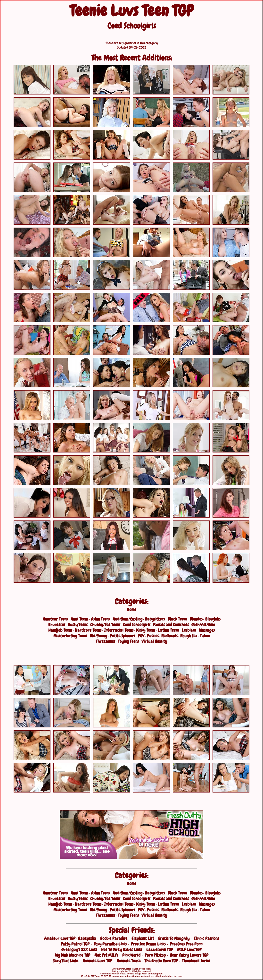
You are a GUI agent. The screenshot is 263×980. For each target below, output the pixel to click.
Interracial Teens (119, 630)
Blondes (196, 619)
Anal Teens (79, 619)
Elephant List (143, 938)
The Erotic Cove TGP (161, 961)
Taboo (205, 636)
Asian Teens (100, 619)
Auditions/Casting (127, 619)
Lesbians (189, 630)
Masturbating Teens (70, 636)
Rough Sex (189, 636)
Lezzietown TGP (160, 950)
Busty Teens (78, 625)
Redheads (169, 636)
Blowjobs (213, 619)
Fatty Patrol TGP (75, 944)
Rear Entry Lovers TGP (189, 955)
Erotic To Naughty (174, 938)
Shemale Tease (128, 961)
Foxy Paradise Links (110, 944)
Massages (207, 630)
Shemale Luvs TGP (97, 961)
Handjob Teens (60, 630)
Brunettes (57, 625)
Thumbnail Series (196, 961)
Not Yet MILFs (106, 955)
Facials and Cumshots (171, 625)
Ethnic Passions (206, 938)
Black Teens (177, 619)
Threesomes (106, 641)
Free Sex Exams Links (148, 944)
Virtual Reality (154, 641)
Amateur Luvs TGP (60, 938)
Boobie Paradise (114, 938)
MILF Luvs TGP (189, 950)
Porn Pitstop (155, 955)
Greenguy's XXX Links (79, 950)
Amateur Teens (55, 619)
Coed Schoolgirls (137, 625)
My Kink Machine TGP (72, 955)
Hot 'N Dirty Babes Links (122, 950)
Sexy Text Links (66, 961)
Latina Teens (168, 630)
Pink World (131, 955)
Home (131, 609)
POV (141, 636)
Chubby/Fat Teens (105, 625)
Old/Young (99, 636)
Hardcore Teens (88, 630)
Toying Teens (128, 641)
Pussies (153, 636)
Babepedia (87, 938)
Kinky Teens (146, 630)
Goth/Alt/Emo (203, 625)
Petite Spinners (123, 636)
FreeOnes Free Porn (186, 944)
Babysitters (155, 619)
